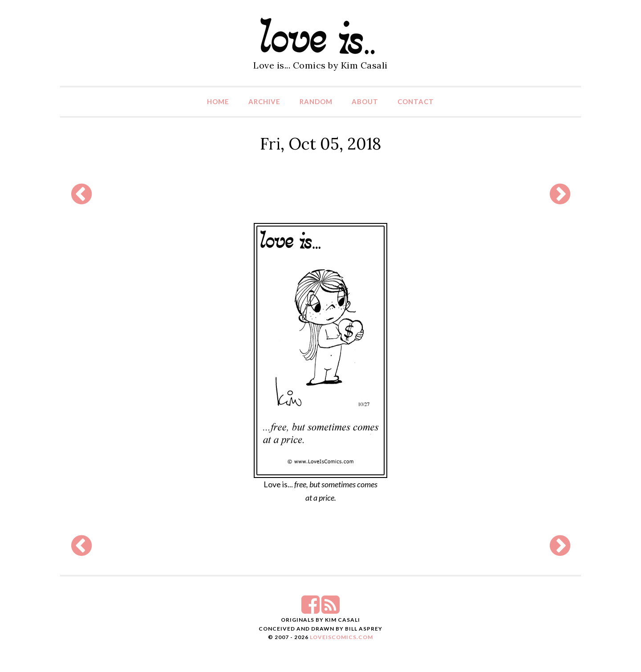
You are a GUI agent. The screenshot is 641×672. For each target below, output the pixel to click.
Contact (416, 101)
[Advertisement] (320, 194)
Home (218, 101)
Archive (264, 101)
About (365, 101)
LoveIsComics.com (341, 637)
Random (316, 101)
